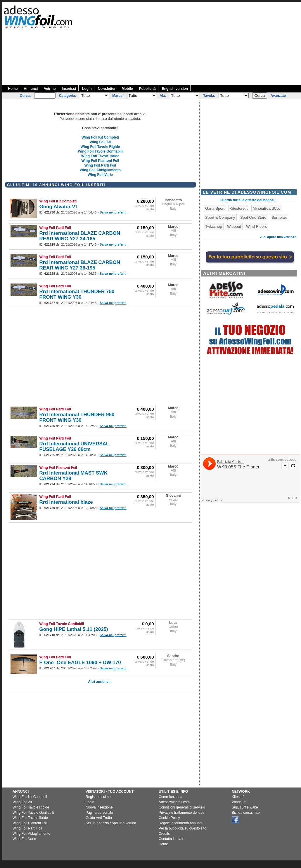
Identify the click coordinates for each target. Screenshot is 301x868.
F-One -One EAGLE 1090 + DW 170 (80, 663)
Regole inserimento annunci (180, 823)
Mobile (127, 89)
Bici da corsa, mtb (246, 813)
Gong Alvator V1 (59, 207)
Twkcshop (214, 226)
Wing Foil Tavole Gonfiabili (100, 151)
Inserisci (69, 89)
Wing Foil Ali (100, 142)
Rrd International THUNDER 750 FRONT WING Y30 (77, 294)
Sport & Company (220, 217)
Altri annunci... (100, 682)
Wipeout (234, 226)
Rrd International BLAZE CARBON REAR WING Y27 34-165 (80, 236)
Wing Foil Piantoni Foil (100, 161)
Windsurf (239, 802)
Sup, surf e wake (245, 807)
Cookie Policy (169, 818)
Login (87, 89)
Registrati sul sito (99, 797)
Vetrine (50, 89)
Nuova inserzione (99, 807)
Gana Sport (215, 208)
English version (175, 89)
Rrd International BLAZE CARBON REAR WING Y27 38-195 (80, 265)
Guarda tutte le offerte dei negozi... (249, 200)
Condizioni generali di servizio (182, 807)
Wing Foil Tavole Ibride (100, 156)
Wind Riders (256, 226)
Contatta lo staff (171, 839)
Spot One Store (253, 217)
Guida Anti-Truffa (99, 818)
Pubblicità (147, 89)
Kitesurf (238, 797)
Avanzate (278, 96)
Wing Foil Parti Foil (100, 165)
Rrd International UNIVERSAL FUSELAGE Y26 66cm (74, 447)
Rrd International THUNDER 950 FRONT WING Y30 (77, 417)
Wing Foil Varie (100, 175)
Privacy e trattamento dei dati (181, 813)
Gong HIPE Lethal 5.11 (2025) (74, 629)
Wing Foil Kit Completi (100, 137)
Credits (164, 834)
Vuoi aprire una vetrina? (278, 237)
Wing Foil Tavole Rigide (100, 147)
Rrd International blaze (66, 502)
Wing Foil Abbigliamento (100, 170)
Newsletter (107, 89)
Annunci (31, 89)
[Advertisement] (233, 43)
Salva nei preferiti (113, 212)
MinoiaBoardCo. (266, 208)
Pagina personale (99, 813)
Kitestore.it (239, 208)
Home (13, 89)
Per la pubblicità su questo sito (182, 828)
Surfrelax (279, 217)
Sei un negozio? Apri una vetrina (111, 823)
